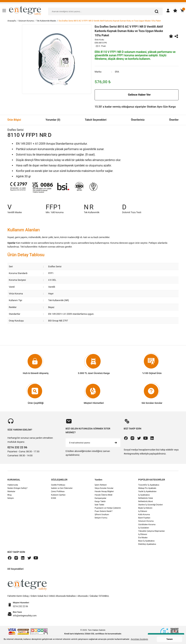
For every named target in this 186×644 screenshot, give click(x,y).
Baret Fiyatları (144, 518)
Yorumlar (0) (53, 120)
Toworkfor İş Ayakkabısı (149, 485)
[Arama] (157, 11)
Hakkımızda (13, 485)
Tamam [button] (169, 639)
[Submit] (116, 443)
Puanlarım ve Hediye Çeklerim (108, 508)
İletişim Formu (101, 518)
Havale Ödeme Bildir (104, 495)
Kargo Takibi (100, 501)
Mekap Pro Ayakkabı (147, 488)
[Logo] (25, 10)
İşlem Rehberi (101, 485)
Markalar (11, 492)
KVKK (54, 498)
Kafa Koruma (144, 515)
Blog (9, 495)
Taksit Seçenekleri (96, 120)
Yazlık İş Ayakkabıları (147, 492)
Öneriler (174, 120)
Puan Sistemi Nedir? (104, 511)
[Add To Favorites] (171, 36)
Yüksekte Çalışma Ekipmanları (151, 531)
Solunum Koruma (146, 521)
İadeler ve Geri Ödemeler (62, 488)
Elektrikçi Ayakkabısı (147, 544)
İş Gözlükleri (144, 528)
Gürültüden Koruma (147, 524)
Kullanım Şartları (58, 495)
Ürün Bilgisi (14, 120)
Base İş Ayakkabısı (146, 541)
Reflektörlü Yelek (146, 498)
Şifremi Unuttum (102, 515)
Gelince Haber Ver (137, 95)
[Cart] (182, 11)
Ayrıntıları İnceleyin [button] (139, 639)
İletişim (11, 498)
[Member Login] (168, 11)
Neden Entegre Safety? (17, 488)
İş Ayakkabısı (144, 495)
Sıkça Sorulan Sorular (104, 488)
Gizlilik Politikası (58, 485)
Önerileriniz (138, 120)
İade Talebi (99, 505)
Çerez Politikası (58, 492)
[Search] (105, 11)
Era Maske (143, 538)
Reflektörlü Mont (145, 501)
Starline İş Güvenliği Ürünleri (150, 505)
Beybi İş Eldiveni (145, 508)
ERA (117, 72)
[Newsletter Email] (93, 443)
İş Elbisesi (143, 534)
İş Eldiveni (143, 511)
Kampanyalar (100, 498)
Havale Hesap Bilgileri (104, 492)
